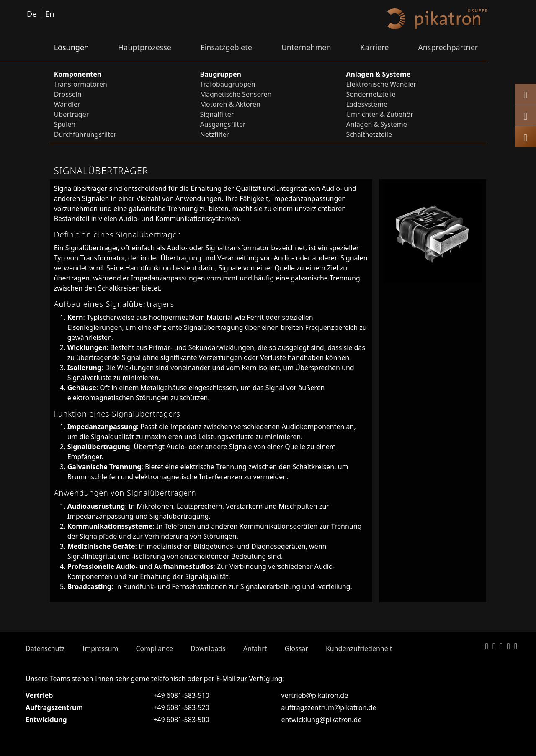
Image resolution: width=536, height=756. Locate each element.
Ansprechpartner (448, 47)
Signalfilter (217, 114)
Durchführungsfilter (85, 134)
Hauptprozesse (145, 47)
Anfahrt (255, 648)
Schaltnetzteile (369, 134)
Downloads (208, 648)
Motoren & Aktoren (230, 104)
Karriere (374, 47)
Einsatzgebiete (226, 47)
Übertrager (72, 114)
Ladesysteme (367, 104)
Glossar (296, 648)
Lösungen (72, 47)
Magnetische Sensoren (236, 94)
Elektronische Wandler (381, 84)
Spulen (65, 124)
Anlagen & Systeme (376, 124)
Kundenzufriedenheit (359, 648)
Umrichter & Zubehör (379, 114)
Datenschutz (45, 648)
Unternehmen (306, 47)
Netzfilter (215, 134)
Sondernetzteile (371, 94)
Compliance (154, 648)
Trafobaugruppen (228, 84)
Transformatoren (81, 84)
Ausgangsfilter (223, 124)
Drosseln (68, 94)
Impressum (100, 648)
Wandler (67, 104)
